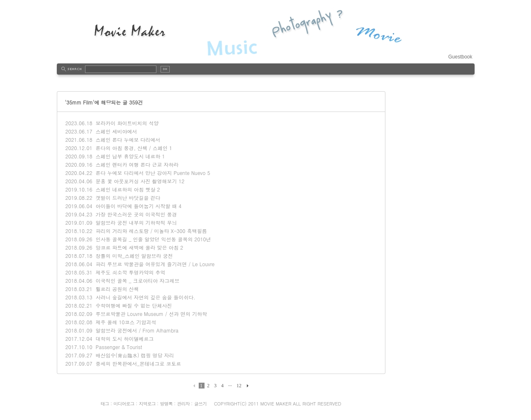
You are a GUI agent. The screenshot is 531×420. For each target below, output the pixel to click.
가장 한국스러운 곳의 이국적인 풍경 (136, 214)
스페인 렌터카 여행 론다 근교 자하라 (137, 164)
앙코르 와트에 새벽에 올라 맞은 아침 (137, 247)
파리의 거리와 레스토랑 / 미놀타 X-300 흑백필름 (151, 231)
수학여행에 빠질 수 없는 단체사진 (134, 305)
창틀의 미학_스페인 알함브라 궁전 (134, 256)
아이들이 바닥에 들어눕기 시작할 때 (136, 206)
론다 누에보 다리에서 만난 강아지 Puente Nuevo (150, 173)
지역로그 (147, 404)
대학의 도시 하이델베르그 (124, 339)
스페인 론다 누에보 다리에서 (128, 140)
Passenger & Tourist (119, 347)
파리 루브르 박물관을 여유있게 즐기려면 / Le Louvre (155, 264)
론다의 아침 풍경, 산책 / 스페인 (132, 148)
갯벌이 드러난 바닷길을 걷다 (128, 198)
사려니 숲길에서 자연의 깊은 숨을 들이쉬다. (145, 297)
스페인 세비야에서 (116, 131)
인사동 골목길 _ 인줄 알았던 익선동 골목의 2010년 (153, 239)
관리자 (183, 404)
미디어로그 (124, 404)
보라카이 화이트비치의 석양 (127, 123)
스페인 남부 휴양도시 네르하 (128, 156)
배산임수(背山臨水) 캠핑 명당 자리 (135, 355)
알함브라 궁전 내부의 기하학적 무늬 (136, 222)
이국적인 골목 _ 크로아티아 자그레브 (137, 280)
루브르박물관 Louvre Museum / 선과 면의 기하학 (151, 314)
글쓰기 (200, 404)
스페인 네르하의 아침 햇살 (125, 189)
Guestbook (460, 57)
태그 (105, 404)
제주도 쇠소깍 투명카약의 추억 (130, 272)
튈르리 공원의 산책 (117, 289)
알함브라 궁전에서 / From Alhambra (137, 330)
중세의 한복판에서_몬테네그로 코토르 (138, 363)
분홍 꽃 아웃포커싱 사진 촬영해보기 (136, 181)
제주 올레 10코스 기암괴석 (126, 322)
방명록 (166, 404)
